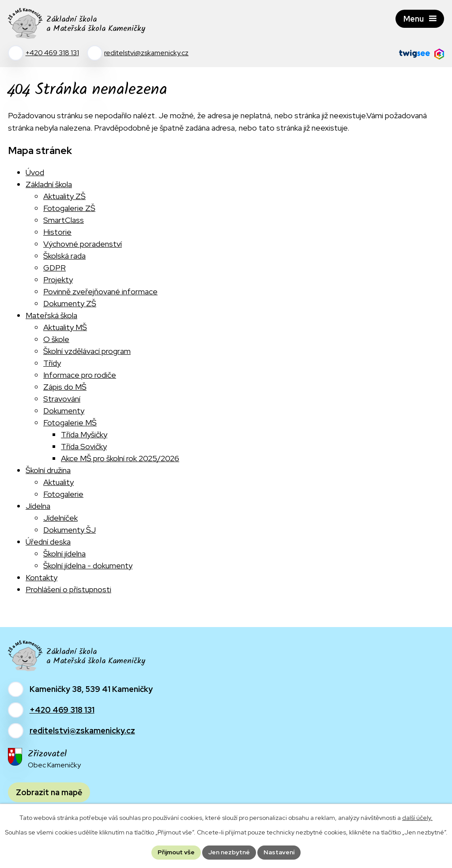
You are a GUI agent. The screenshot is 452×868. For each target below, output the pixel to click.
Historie (57, 232)
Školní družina (48, 470)
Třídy (52, 363)
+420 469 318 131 (62, 710)
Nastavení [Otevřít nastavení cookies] (279, 852)
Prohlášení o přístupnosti (68, 589)
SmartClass (64, 220)
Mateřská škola (51, 315)
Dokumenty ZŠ (70, 303)
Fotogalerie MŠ (70, 423)
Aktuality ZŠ (64, 196)
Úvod (35, 172)
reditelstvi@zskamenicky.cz (82, 731)
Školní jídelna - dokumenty (88, 566)
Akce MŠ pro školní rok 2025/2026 (120, 458)
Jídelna (38, 506)
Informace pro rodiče (80, 375)
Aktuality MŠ (65, 327)
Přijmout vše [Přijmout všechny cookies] (176, 852)
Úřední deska (48, 542)
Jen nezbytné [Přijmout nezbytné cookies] (229, 852)
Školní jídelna (64, 554)
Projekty (58, 280)
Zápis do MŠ (65, 387)
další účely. (417, 818)
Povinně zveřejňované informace (100, 291)
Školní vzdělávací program (87, 351)
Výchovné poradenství (83, 244)
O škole (56, 339)
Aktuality (58, 482)
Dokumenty (64, 411)
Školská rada (64, 256)
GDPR (55, 268)
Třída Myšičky (84, 434)
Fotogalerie (63, 494)
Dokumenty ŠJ (70, 530)
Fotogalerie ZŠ (69, 208)
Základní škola (49, 184)
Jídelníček (60, 518)
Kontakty (41, 577)
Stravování (62, 399)
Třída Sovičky (84, 446)
